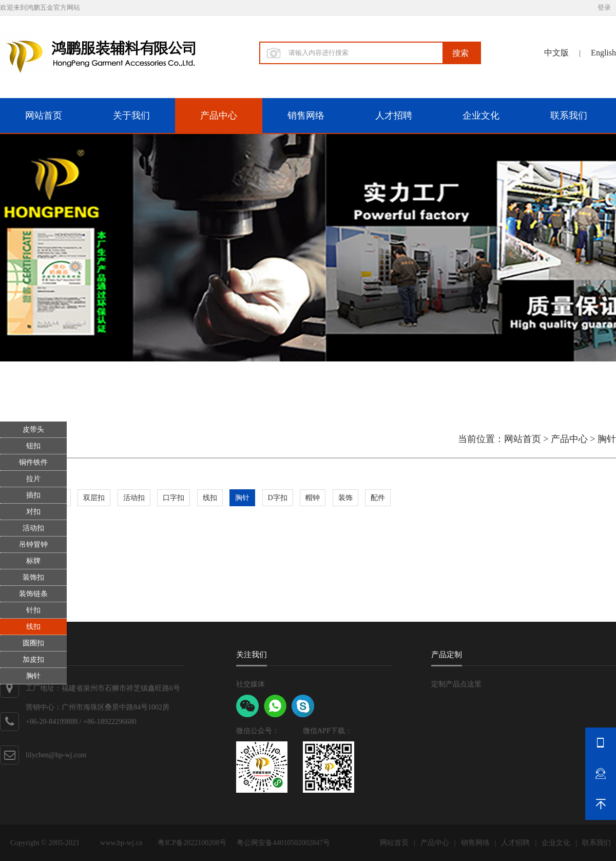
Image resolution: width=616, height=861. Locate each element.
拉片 (33, 479)
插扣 (33, 495)
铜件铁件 (33, 462)
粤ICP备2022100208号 (192, 843)
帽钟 (313, 498)
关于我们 (131, 116)
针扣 (33, 610)
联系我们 (569, 116)
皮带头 (33, 429)
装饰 (345, 498)
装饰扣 (33, 577)
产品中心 (219, 116)
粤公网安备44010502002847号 (283, 843)
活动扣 (33, 528)
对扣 (33, 512)
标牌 (33, 561)
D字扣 (278, 498)
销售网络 (306, 116)
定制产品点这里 (456, 684)
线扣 (33, 627)
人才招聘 (394, 116)
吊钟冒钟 (33, 544)
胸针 (33, 676)
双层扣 (94, 498)
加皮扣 (33, 659)
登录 (604, 7)
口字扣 (174, 498)
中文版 (556, 53)
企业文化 (481, 116)
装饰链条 (33, 594)
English (603, 53)
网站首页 (44, 116)
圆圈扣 (33, 643)
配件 (378, 498)
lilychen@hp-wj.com (56, 755)
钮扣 (33, 446)
